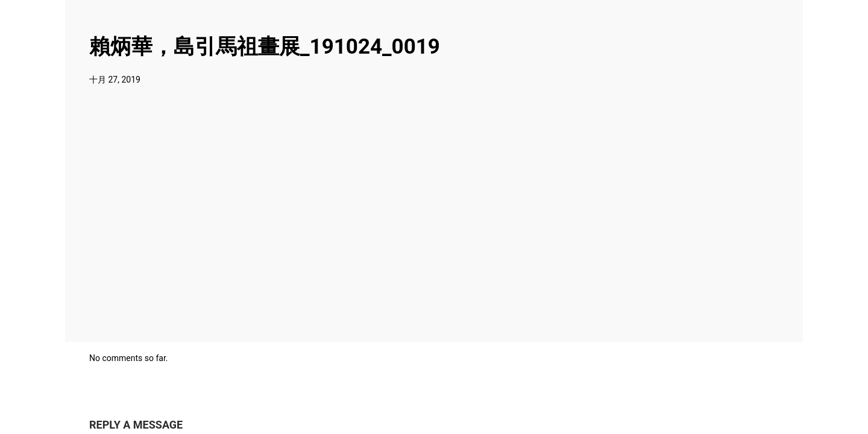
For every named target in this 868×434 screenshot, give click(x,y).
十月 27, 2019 (115, 80)
